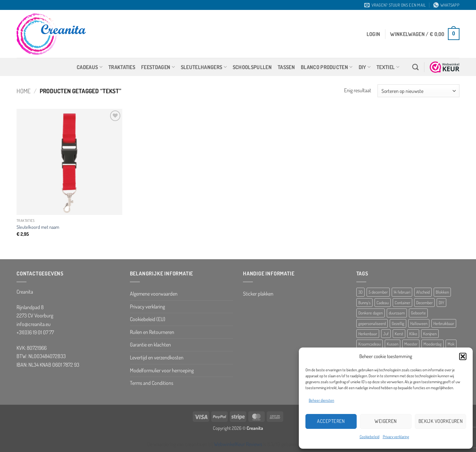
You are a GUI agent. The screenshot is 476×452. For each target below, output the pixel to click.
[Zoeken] (415, 67)
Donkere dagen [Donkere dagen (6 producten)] (371, 313)
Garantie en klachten (150, 345)
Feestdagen (158, 67)
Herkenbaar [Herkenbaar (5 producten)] (368, 334)
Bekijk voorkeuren (441, 421)
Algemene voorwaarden (154, 294)
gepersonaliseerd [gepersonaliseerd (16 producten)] (372, 323)
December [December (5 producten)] (424, 303)
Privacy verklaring (396, 437)
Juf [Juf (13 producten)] (386, 334)
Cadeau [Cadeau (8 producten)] (383, 303)
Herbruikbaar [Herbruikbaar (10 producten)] (444, 323)
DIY (365, 67)
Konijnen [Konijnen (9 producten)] (430, 334)
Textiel (388, 67)
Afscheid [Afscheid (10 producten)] (423, 292)
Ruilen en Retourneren (152, 332)
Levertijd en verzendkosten (157, 357)
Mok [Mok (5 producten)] (451, 344)
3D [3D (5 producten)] (360, 292)
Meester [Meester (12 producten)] (411, 344)
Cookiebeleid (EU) (148, 319)
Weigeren (386, 421)
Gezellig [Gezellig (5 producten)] (398, 323)
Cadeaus (90, 67)
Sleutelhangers (204, 67)
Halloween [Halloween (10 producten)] (419, 323)
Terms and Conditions (152, 383)
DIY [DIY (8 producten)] (441, 303)
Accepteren (331, 421)
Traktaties (122, 67)
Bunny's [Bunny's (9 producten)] (364, 303)
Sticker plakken (258, 294)
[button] (463, 356)
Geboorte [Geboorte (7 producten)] (418, 313)
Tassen (286, 67)
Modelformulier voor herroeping (162, 370)
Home (23, 91)
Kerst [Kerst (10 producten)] (399, 334)
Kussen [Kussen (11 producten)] (393, 344)
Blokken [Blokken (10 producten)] (442, 292)
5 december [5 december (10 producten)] (378, 292)
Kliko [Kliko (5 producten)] (413, 334)
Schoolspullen (252, 67)
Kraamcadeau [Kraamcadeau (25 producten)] (370, 344)
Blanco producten (327, 67)
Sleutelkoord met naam (38, 227)
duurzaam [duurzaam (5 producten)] (397, 313)
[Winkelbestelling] (418, 91)
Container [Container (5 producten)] (402, 303)
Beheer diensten (321, 400)
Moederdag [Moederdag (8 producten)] (433, 344)
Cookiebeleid (370, 437)
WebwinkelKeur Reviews (238, 444)
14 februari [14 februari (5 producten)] (402, 292)
